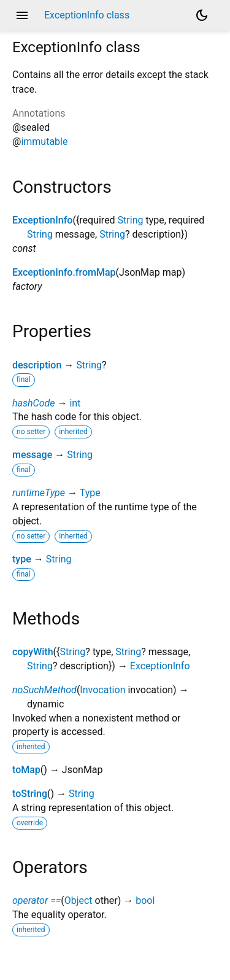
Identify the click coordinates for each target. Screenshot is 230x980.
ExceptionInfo (42, 220)
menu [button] (22, 15)
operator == (36, 900)
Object (79, 900)
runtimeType (39, 493)
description (37, 365)
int (75, 403)
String (131, 220)
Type (90, 493)
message (32, 455)
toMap (26, 770)
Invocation (102, 690)
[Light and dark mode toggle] (202, 15)
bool (145, 900)
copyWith (33, 652)
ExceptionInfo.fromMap (64, 272)
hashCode (33, 403)
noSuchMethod (44, 690)
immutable (44, 142)
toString (30, 794)
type (22, 559)
